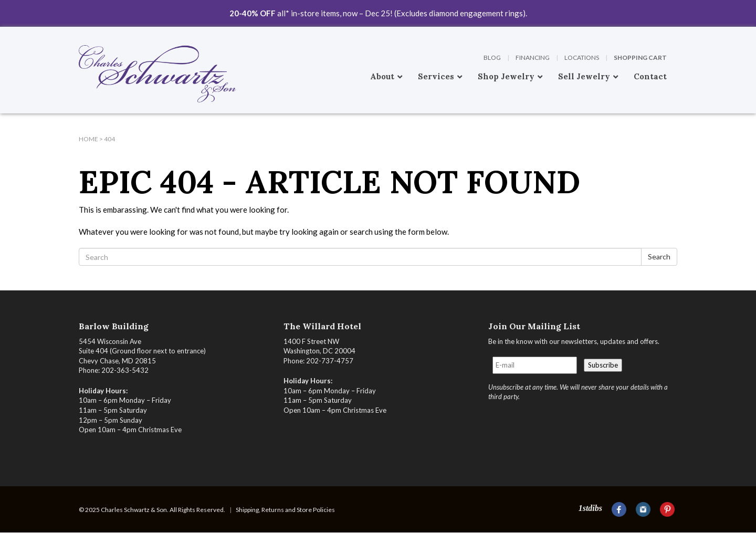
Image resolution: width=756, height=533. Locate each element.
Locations (582, 58)
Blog (492, 58)
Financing (533, 58)
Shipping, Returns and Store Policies (285, 510)
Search (659, 257)
